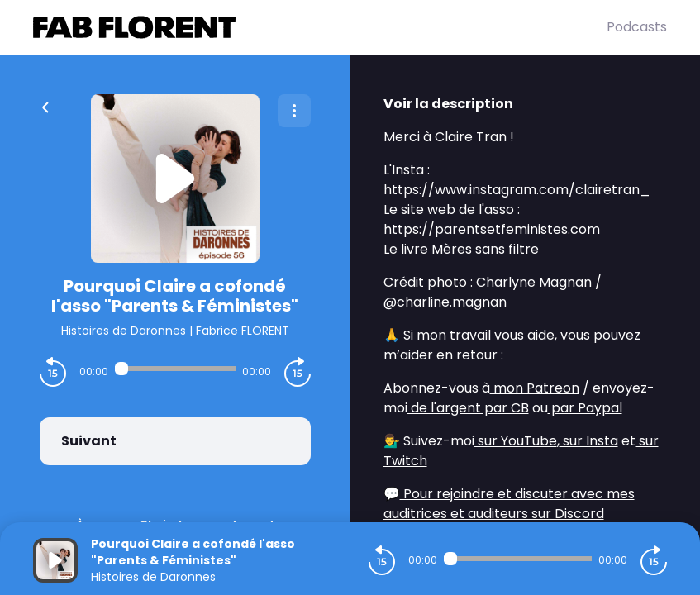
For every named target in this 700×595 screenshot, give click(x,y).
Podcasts (637, 27)
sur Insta (589, 441)
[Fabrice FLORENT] (320, 27)
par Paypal (585, 408)
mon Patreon (535, 388)
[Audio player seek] (175, 369)
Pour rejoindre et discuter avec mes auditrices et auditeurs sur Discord (509, 504)
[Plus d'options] (294, 111)
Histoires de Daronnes (124, 331)
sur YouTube (516, 441)
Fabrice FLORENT (243, 331)
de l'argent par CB (468, 408)
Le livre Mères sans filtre (461, 249)
